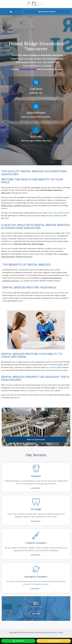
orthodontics (32, 390)
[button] (11, 12)
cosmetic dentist (55, 367)
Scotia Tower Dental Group (58, 213)
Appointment (36, 113)
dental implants (57, 248)
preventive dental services (46, 236)
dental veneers (45, 390)
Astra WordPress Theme (54, 632)
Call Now (36, 89)
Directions (54, 641)
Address (36, 137)
